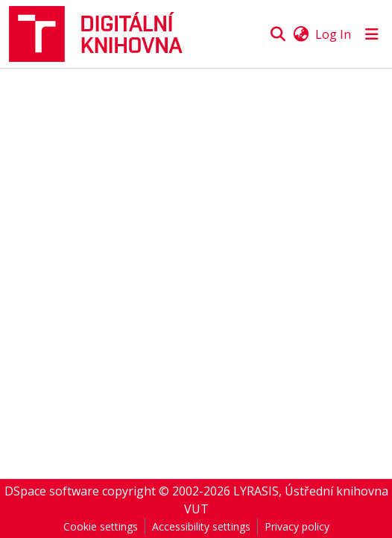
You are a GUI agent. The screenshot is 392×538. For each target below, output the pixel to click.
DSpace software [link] (52, 491)
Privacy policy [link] (297, 526)
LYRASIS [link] (256, 491)
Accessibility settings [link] (201, 526)
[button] (102, 34)
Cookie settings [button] (101, 526)
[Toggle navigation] (372, 34)
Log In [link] (333, 34)
